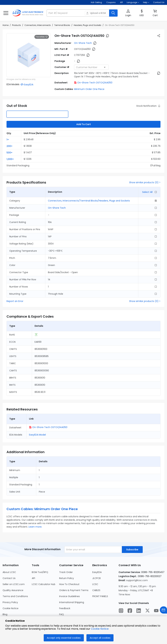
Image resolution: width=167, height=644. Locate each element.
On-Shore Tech (83, 43)
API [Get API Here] (121, 2)
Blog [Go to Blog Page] (5, 614)
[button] (133, 2)
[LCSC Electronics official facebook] (130, 611)
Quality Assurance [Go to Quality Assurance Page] (13, 590)
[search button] (113, 13)
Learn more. (35, 527)
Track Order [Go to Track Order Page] (66, 572)
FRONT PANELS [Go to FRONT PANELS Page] (100, 596)
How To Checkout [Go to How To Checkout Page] (69, 584)
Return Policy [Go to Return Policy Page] (67, 578)
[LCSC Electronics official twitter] (147, 611)
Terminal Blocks (62, 25)
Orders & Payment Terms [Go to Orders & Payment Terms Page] (74, 590)
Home (6, 25)
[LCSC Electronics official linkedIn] (139, 611)
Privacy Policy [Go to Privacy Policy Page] (10, 602)
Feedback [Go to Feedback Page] (65, 608)
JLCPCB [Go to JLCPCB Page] (96, 578)
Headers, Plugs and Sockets (87, 25)
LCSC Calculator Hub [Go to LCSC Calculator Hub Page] (44, 584)
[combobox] (91, 67)
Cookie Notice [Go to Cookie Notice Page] (11, 608)
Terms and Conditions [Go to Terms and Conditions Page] (15, 596)
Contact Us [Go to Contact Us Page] (9, 578)
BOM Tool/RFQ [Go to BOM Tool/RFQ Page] (40, 572)
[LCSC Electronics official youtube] (156, 611)
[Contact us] (163, 611)
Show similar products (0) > (145, 182)
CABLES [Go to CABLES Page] (96, 590)
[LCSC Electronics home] (28, 13)
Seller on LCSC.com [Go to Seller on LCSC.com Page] (14, 584)
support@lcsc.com (137, 580)
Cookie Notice (100, 629)
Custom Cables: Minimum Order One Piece (42, 509)
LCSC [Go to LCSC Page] (95, 584)
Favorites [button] (42, 37)
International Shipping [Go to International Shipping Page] (72, 602)
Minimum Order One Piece (89, 89)
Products (16, 25)
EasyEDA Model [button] (37, 435)
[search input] (78, 13)
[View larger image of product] (29, 55)
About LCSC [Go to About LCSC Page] (9, 572)
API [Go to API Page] (33, 578)
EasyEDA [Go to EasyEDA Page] (97, 572)
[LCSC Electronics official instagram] (121, 611)
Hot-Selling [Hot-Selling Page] (97, 2)
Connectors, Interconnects (38, 25)
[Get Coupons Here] (111, 2)
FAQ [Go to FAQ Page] (61, 614)
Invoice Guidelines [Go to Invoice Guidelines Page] (69, 596)
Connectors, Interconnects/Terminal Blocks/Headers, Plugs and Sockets (89, 201)
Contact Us (159, 2)
